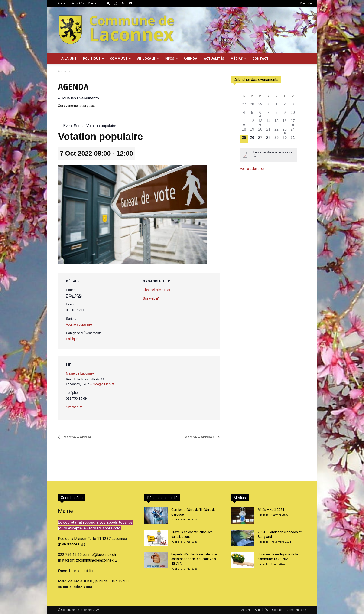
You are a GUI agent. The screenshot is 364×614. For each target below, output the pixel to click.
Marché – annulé (77, 437)
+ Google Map (102, 384)
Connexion (307, 3)
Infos (171, 58)
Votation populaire (79, 324)
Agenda (190, 58)
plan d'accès (71, 544)
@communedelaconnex (97, 560)
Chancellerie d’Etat (156, 290)
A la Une (69, 58)
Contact (93, 3)
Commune (120, 58)
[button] (108, 3)
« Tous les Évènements (78, 98)
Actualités (78, 3)
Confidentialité (296, 610)
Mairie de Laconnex (80, 373)
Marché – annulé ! (200, 437)
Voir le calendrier (252, 169)
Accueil (63, 3)
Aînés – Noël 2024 (271, 510)
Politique (93, 58)
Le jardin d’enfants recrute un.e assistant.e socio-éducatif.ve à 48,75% (194, 559)
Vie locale (148, 58)
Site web (151, 298)
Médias (239, 58)
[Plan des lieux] (191, 388)
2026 (96, 610)
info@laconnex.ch (102, 555)
